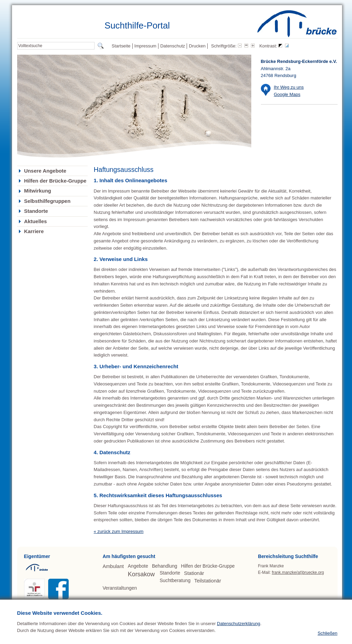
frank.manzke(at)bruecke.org (298, 572)
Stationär (194, 573)
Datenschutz (173, 46)
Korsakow (141, 574)
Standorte (36, 211)
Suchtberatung (175, 581)
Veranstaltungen (120, 588)
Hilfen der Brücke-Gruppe (55, 181)
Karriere (34, 231)
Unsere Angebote (45, 171)
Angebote (138, 566)
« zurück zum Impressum (119, 531)
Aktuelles (35, 221)
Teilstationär (208, 581)
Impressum (145, 46)
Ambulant (113, 566)
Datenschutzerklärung (239, 635)
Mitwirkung (38, 191)
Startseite (121, 46)
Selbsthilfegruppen (47, 201)
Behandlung (165, 566)
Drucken (197, 46)
